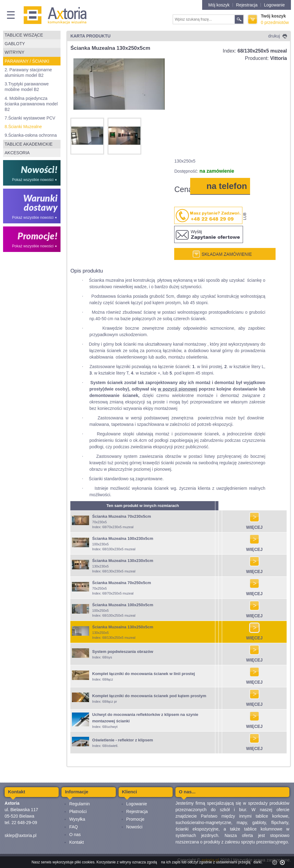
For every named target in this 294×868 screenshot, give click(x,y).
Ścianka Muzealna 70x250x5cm (122, 583)
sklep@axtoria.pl (21, 835)
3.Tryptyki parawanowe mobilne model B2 (27, 87)
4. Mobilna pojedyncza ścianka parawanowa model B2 (31, 104)
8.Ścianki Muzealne (23, 127)
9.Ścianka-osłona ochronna (31, 135)
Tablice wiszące (24, 35)
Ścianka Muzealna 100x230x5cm (123, 538)
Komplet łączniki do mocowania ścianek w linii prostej (143, 674)
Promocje (135, 819)
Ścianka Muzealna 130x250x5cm (123, 627)
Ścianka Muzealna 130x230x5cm (123, 561)
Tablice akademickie (29, 144)
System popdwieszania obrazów (123, 652)
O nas (75, 835)
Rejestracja (247, 5)
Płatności (78, 811)
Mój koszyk (219, 5)
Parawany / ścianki (27, 61)
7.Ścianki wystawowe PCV (30, 118)
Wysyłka (77, 819)
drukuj (278, 36)
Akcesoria (17, 153)
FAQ (73, 827)
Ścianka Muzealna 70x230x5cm (122, 516)
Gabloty (15, 44)
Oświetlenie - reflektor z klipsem (123, 740)
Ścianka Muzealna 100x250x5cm (123, 605)
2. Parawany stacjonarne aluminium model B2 (28, 73)
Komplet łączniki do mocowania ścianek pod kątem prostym (149, 696)
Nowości (134, 827)
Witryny (14, 52)
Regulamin (79, 804)
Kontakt (76, 842)
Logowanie (274, 5)
